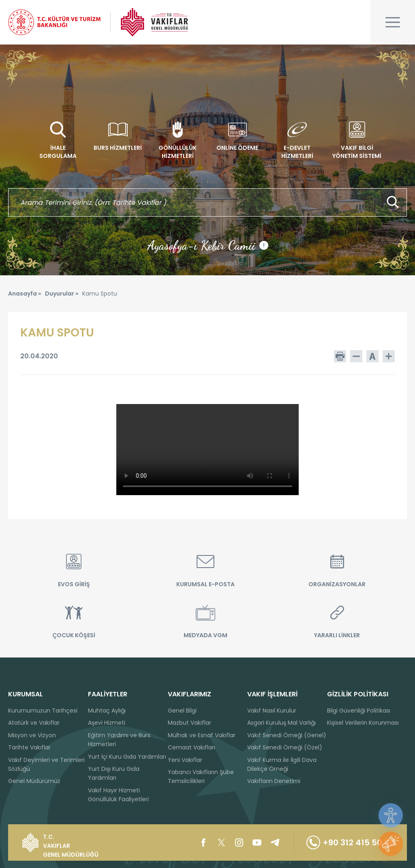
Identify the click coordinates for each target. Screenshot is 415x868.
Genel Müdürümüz (34, 781)
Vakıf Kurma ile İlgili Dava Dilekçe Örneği (282, 764)
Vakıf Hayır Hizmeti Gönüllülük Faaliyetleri (118, 795)
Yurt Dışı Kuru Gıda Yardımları (114, 773)
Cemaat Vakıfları (191, 747)
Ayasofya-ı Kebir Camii (208, 245)
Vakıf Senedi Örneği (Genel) (287, 735)
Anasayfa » (25, 294)
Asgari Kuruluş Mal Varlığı (281, 723)
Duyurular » (62, 294)
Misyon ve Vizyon (32, 735)
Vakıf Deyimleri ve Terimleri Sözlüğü (46, 764)
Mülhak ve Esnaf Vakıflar (202, 735)
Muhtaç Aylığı (107, 711)
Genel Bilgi (182, 711)
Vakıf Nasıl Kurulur (272, 711)
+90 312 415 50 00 (351, 842)
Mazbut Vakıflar (189, 723)
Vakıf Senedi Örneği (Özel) (285, 747)
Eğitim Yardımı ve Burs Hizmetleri (119, 740)
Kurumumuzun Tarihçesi (43, 711)
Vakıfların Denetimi (274, 781)
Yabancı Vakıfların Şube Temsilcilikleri (201, 777)
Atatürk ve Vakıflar (34, 723)
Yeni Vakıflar (185, 760)
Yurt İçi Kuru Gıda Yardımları (127, 757)
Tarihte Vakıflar (29, 747)
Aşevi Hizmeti (107, 723)
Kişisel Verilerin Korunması (363, 723)
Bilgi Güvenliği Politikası (359, 711)
